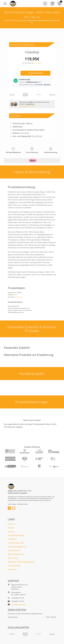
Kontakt (11, 528)
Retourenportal (14, 550)
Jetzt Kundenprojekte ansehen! (28, 106)
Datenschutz (13, 558)
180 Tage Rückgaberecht (17, 547)
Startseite (7, 21)
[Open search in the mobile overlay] (45, 4)
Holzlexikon (12, 539)
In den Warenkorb (36, 73)
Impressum (12, 569)
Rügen (24, 21)
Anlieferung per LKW (16, 543)
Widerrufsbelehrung (16, 554)
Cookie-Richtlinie (14, 566)
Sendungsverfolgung (16, 535)
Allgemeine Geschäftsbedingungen (21, 562)
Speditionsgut (19, 297)
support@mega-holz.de (18, 605)
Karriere (11, 532)
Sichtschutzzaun (16, 21)
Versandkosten (38, 63)
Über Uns (12, 524)
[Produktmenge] (16, 73)
